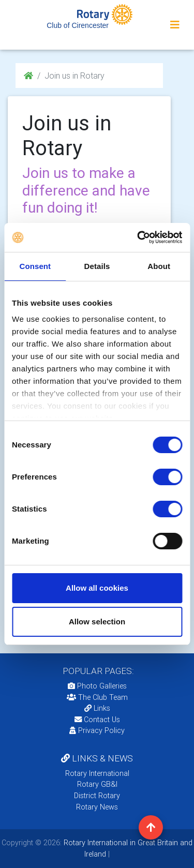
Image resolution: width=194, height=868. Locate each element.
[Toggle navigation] (175, 25)
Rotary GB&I (97, 784)
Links (97, 708)
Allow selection (97, 622)
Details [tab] (97, 266)
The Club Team (97, 697)
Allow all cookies (97, 588)
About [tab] (159, 266)
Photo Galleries (97, 686)
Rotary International (97, 773)
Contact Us (97, 720)
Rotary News (97, 807)
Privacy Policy (97, 730)
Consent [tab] (35, 266)
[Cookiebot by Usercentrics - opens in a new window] (138, 237)
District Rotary (97, 796)
